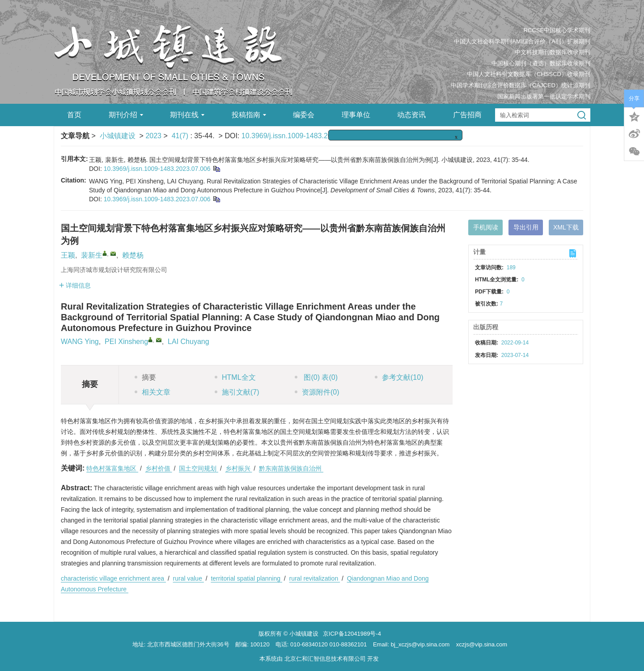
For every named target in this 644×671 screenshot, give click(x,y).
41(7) (181, 136)
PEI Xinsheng (126, 342)
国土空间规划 (199, 468)
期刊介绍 (126, 115)
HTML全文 (235, 377)
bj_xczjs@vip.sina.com (420, 644)
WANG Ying (80, 342)
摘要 (145, 377)
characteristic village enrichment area (113, 578)
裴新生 (92, 255)
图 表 (316, 377)
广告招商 (467, 115)
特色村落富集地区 (112, 468)
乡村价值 (159, 468)
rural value (189, 578)
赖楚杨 (133, 255)
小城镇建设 (118, 136)
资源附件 (317, 392)
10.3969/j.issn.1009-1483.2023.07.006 (303, 136)
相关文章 (153, 392)
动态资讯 (411, 115)
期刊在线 (187, 115)
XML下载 (566, 227)
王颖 (68, 255)
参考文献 (399, 377)
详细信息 (75, 285)
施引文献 (237, 392)
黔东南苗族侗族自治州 (291, 468)
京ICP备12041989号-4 (352, 634)
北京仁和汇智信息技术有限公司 (325, 659)
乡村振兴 (239, 468)
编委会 (304, 115)
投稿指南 (249, 115)
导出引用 (526, 227)
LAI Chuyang (189, 342)
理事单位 (356, 115)
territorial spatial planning (246, 578)
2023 (153, 136)
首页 (74, 115)
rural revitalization (314, 578)
